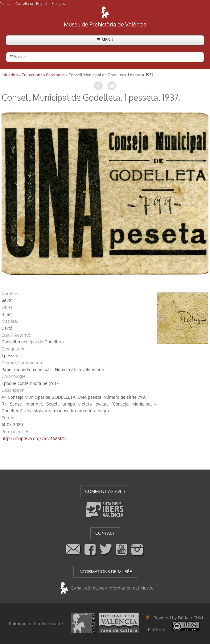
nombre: (10, 294)
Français (58, 4)
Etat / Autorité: (16, 335)
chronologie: (14, 376)
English (42, 4)
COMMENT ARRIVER (105, 491)
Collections (32, 75)
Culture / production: (22, 363)
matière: (10, 321)
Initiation (10, 75)
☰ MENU (105, 40)
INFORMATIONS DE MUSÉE (105, 572)
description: (13, 390)
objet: (7, 307)
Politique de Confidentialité (36, 624)
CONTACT (105, 533)
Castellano (24, 4)
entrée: (8, 418)
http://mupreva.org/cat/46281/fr (34, 438)
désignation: (14, 349)
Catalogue (55, 75)
